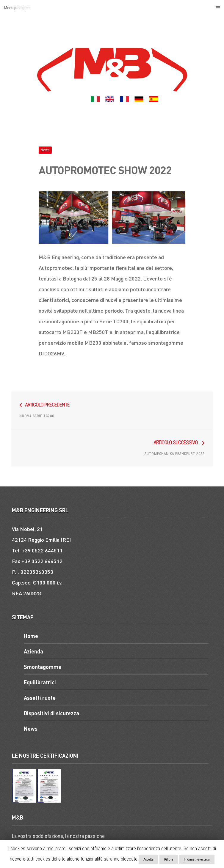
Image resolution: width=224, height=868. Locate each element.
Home (31, 636)
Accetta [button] (148, 860)
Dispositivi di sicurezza (51, 713)
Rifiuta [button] (169, 860)
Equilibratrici (40, 682)
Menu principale (112, 8)
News (45, 150)
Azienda (33, 651)
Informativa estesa (197, 860)
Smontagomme (43, 667)
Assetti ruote (40, 698)
